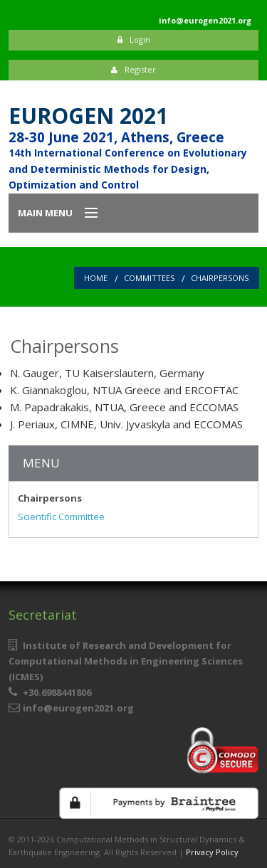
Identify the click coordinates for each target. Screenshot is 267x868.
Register (133, 69)
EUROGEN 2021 (88, 116)
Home (96, 278)
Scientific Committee (61, 517)
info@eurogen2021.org (78, 708)
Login (134, 39)
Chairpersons (220, 278)
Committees (149, 278)
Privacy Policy (212, 852)
